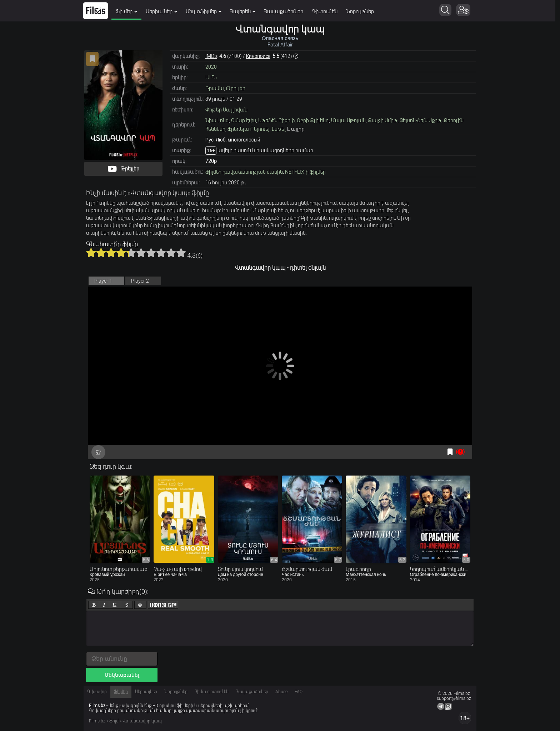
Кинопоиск (258, 56)
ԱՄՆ (211, 78)
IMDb (211, 56)
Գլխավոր (97, 692)
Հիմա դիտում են (212, 692)
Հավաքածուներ (286, 11)
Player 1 (103, 281)
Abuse (281, 692)
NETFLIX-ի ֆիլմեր (305, 172)
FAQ (299, 692)
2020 (211, 67)
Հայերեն (245, 11)
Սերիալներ (164, 11)
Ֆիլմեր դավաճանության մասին (244, 172)
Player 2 (140, 281)
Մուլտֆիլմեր (206, 11)
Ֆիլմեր (129, 11)
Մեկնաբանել (122, 675)
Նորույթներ (362, 11)
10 (181, 253)
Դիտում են (327, 11)
